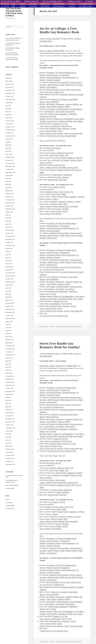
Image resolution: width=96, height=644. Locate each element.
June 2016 (8, 437)
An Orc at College (45, 51)
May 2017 (8, 404)
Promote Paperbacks (32, 1)
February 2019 (10, 340)
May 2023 (8, 185)
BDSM (62, 85)
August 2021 (9, 248)
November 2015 (10, 458)
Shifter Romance (53, 85)
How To (48, 116)
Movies (60, 175)
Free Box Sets (48, 92)
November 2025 (10, 93)
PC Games (54, 175)
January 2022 (9, 233)
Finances (53, 170)
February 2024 (10, 157)
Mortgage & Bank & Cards (66, 170)
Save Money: (5, 4)
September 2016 (10, 428)
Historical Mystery (52, 102)
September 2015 (10, 464)
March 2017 (9, 410)
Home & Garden (61, 158)
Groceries (53, 153)
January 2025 (9, 124)
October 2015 (9, 461)
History (47, 126)
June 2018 (8, 364)
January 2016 (9, 452)
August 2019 (9, 321)
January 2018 (9, 379)
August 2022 (9, 212)
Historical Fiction (56, 129)
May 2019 (8, 331)
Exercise (69, 126)
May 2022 (8, 221)
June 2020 (8, 291)
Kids (81, 134)
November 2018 (10, 349)
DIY (60, 119)
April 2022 (9, 224)
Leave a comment (76, 327)
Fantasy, (48, 134)
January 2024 (9, 160)
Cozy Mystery (64, 99)
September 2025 (10, 99)
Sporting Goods (72, 168)
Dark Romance (52, 87)
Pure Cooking (78, 121)
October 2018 (9, 352)
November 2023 (10, 166)
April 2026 (9, 78)
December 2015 (10, 455)
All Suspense (60, 104)
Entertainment (56, 214)
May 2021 (8, 258)
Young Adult (74, 134)
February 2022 (10, 230)
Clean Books (60, 112)
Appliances (71, 158)
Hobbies (48, 214)
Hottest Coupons (56, 211)
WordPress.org (10, 509)
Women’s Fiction (51, 131)
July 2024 (8, 142)
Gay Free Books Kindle (12, 485)
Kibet (52, 327)
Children (49, 168)
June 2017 (8, 401)
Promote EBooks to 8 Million (11, 1)
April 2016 (9, 443)
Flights (62, 155)
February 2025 (10, 121)
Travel (76, 119)
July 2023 (8, 179)
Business (58, 177)
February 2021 (10, 267)
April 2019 (9, 334)
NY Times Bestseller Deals (67, 136)
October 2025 (9, 96)
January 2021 (9, 270)
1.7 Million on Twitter (74, 1)
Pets (72, 153)
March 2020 (9, 300)
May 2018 (8, 367)
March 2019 (9, 337)
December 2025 (10, 90)
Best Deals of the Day (54, 148)
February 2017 (10, 413)
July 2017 (8, 398)
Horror (54, 134)
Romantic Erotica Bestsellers (59, 82)
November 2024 (10, 130)
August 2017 (9, 394)
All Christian (51, 109)
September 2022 (10, 209)
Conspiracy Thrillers (72, 104)
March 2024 (9, 154)
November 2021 (10, 239)
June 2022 (8, 218)
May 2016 (8, 440)
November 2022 (10, 203)
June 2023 (8, 182)
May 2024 (8, 148)
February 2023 (10, 194)
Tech (49, 160)
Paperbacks (68, 175)
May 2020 (8, 294)
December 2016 (10, 419)
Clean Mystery (70, 112)
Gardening (62, 121)
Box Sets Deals (65, 90)
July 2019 (8, 325)
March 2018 (9, 373)
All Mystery (54, 99)
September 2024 (10, 136)
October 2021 (9, 242)
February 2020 (10, 303)
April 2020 (9, 297)
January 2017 (9, 416)
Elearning (65, 177)
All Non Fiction (53, 114)
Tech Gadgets (65, 160)
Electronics (54, 202)
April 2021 (9, 261)
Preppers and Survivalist (49, 121)
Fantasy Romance (53, 75)
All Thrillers (50, 104)
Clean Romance (49, 112)
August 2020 (9, 285)
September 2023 (10, 172)
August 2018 (9, 358)
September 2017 (10, 391)
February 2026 (10, 84)
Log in (7, 499)
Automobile (62, 168)
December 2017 (10, 382)
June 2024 (8, 145)
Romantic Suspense (53, 80)
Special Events (53, 180)
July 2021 (8, 252)
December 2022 (10, 200)
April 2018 (9, 370)
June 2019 (8, 328)
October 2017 (9, 388)
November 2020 (10, 276)
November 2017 (10, 385)
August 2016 (9, 431)
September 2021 (10, 245)
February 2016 (10, 449)
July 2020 (8, 288)
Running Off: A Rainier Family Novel (52, 366)
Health (49, 119)
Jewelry (55, 168)
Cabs (67, 155)
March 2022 (9, 227)
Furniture (79, 158)
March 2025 (9, 118)
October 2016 (9, 425)
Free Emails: (5, 6)
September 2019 (10, 318)
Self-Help (69, 121)
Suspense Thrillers (64, 107)
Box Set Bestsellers (53, 90)
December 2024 (10, 127)
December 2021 (10, 236)
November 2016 (10, 422)
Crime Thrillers (52, 107)
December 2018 (10, 346)
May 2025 (8, 112)
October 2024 (9, 133)
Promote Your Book (53, 39)
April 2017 (9, 407)
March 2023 (9, 191)
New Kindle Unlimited (67, 95)
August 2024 (9, 139)
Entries (9, 503)
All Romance (51, 73)
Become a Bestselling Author (52, 1)
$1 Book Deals (53, 136)
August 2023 (9, 175)
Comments (10, 506)
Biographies (63, 114)
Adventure (66, 129)
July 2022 (8, 215)
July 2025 (8, 106)
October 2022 (9, 206)
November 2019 (10, 312)
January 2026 (9, 87)
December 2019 (10, 309)
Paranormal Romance (54, 78)
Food (47, 153)
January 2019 (9, 343)
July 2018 (8, 361)
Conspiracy (56, 124)
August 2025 (9, 102)
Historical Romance (69, 78)
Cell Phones (56, 160)
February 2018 (10, 376)
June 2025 (8, 109)
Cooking (55, 119)
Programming (55, 126)
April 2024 (9, 151)
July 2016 (8, 434)
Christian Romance (63, 109)
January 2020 (9, 306)
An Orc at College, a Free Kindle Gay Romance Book (59, 30)
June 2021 (8, 255)
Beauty (67, 153)
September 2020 (10, 282)
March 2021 (9, 264)
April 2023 (9, 188)
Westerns (60, 134)
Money (82, 119)
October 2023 (9, 169)
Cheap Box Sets (58, 92)
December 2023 (10, 163)
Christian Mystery (76, 109)
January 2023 (9, 197)
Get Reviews (89, 1)
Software (49, 163)
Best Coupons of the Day (57, 187)
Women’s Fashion (55, 165)
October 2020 (9, 279)
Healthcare (60, 153)
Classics (67, 134)
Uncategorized (10, 488)
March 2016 (9, 446)
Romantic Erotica (71, 85)
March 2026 (9, 81)
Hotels (56, 155)
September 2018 (10, 355)
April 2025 (9, 115)
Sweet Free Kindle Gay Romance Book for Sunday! (60, 345)
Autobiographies (68, 119)
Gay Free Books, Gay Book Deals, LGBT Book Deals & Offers (14, 12)
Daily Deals (63, 180)
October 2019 (9, 315)
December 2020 (10, 273)
